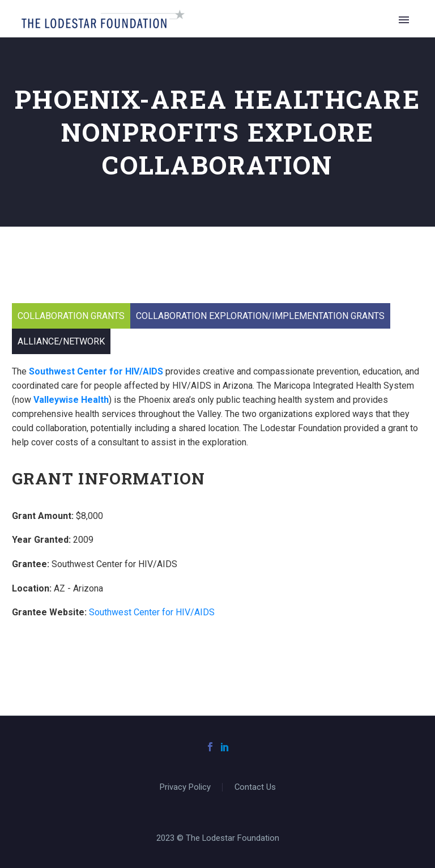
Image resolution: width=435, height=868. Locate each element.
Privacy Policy (185, 787)
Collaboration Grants (71, 316)
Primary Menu (404, 20)
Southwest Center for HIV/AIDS (152, 612)
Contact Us (255, 787)
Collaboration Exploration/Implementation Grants (260, 316)
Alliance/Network (61, 341)
